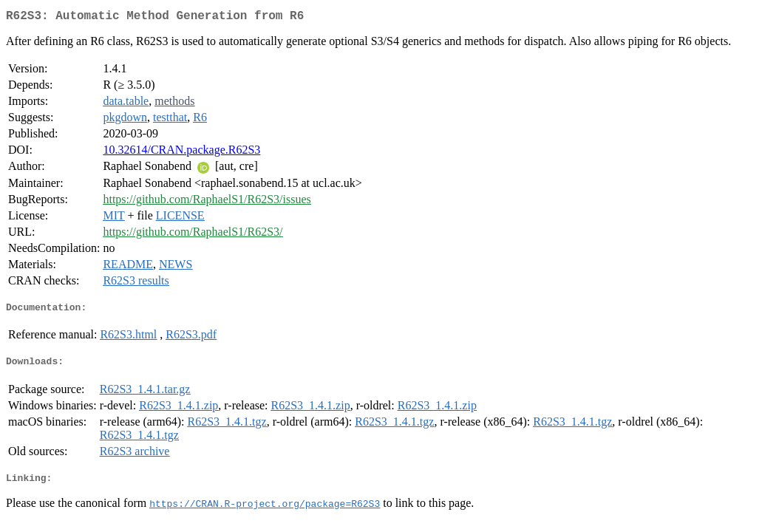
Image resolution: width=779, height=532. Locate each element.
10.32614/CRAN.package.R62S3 (181, 153)
